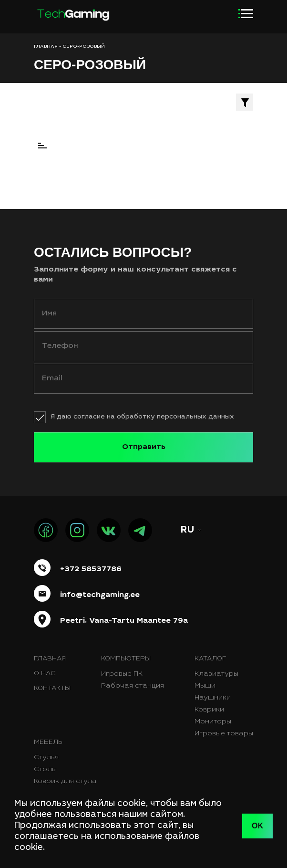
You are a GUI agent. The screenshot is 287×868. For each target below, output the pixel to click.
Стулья (46, 758)
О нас (45, 674)
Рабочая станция (133, 686)
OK (257, 826)
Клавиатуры (216, 674)
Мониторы (213, 722)
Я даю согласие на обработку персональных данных (142, 417)
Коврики (209, 710)
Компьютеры (126, 659)
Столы (45, 770)
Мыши (205, 686)
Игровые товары (224, 734)
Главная (50, 659)
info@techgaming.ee (100, 595)
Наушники (213, 698)
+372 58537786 (91, 569)
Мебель (48, 743)
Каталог (210, 659)
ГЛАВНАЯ (46, 47)
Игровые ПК (122, 674)
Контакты (52, 689)
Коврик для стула (65, 782)
